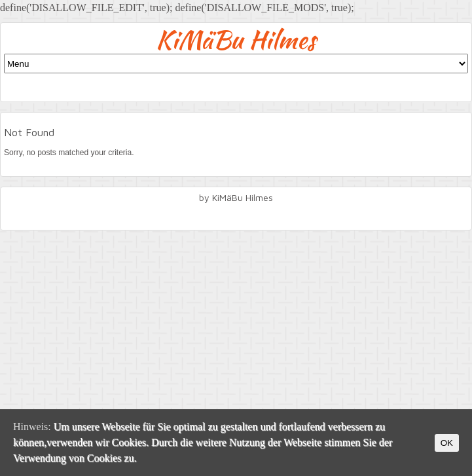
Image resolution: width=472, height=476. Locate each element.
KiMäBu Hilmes (236, 40)
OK (447, 443)
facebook (236, 215)
